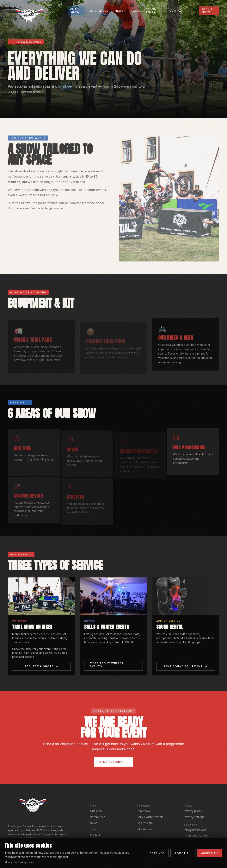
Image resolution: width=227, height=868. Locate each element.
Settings (157, 853)
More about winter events (107, 665)
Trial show (143, 811)
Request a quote (39, 666)
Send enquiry (111, 762)
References (98, 817)
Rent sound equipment (183, 666)
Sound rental (145, 823)
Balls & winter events (150, 817)
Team (94, 829)
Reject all (183, 853)
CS (193, 11)
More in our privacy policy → (21, 862)
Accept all (210, 853)
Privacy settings (194, 817)
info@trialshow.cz (195, 830)
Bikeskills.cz (145, 829)
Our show (96, 811)
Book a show (207, 11)
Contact (95, 835)
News (94, 823)
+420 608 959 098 (196, 836)
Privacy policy (193, 811)
